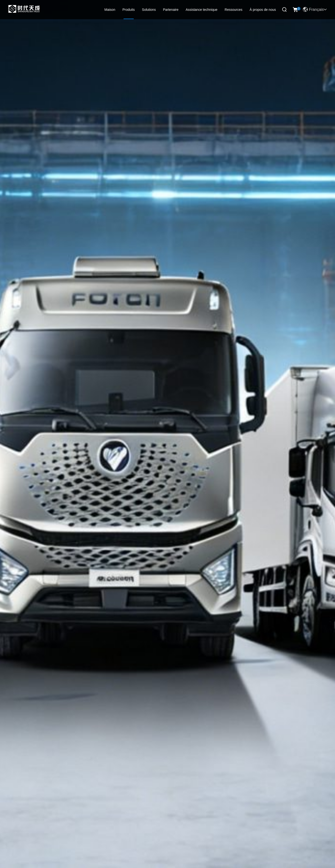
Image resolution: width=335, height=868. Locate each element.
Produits (129, 10)
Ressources (233, 10)
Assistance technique (202, 10)
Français (315, 10)
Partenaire (171, 10)
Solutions (149, 10)
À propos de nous (263, 10)
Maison (110, 10)
